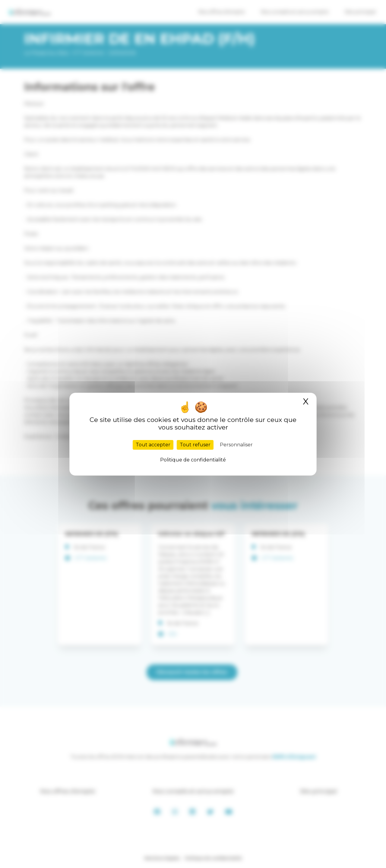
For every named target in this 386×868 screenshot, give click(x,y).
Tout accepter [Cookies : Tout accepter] (153, 445)
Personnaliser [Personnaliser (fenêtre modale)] (236, 445)
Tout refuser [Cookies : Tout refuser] (195, 445)
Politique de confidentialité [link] (193, 460)
